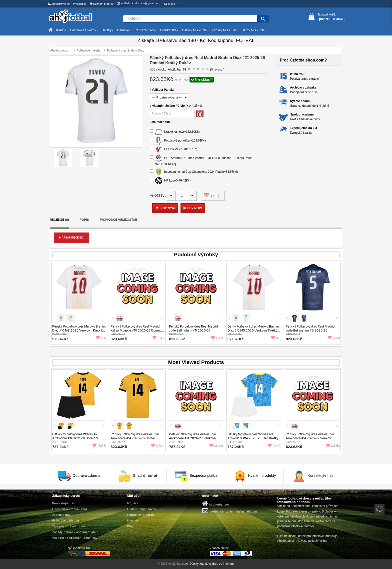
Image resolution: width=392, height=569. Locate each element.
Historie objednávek (142, 509)
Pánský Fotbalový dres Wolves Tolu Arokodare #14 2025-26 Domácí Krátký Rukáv (135, 438)
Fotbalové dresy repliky (303, 511)
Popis (84, 220)
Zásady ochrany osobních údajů (75, 532)
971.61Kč (236, 339)
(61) (101, 338)
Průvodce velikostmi (118, 220)
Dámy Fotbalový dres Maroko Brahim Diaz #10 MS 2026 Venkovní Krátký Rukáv (253, 330)
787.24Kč (60, 447)
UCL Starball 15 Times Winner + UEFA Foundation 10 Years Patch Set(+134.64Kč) (201, 160)
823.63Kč (119, 339)
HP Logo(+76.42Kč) (170, 181)
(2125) (333, 446)
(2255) (99, 446)
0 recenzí (217, 69)
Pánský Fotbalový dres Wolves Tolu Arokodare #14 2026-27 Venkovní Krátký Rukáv (310, 438)
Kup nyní (165, 208)
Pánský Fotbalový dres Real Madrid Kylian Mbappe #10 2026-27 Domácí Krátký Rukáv (136, 330)
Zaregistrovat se (59, 4)
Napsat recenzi (71, 238)
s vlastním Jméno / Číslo (167, 106)
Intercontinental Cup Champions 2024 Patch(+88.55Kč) (194, 172)
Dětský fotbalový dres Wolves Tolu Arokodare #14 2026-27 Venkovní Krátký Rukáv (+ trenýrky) (193, 438)
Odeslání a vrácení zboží (70, 509)
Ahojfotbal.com (216, 503)
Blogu (131, 526)
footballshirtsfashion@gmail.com (139, 3)
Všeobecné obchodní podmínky (75, 538)
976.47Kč (60, 339)
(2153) (216, 446)
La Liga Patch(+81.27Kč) (174, 149)
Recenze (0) (59, 220)
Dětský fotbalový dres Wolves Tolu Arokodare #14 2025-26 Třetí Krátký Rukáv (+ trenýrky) (253, 438)
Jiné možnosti (160, 122)
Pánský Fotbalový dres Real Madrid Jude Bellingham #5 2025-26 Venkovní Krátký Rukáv (310, 330)
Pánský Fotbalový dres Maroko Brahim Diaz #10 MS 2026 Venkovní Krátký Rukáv (79, 330)
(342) (217, 338)
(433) (334, 338)
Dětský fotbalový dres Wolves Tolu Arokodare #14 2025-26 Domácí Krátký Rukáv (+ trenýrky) (76, 438)
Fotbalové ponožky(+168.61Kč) (178, 141)
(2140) (275, 446)
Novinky (133, 520)
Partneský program (141, 515)
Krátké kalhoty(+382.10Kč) (175, 132)
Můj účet (133, 503)
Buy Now (195, 208)
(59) (276, 338)
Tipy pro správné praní (69, 526)
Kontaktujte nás (320, 475)
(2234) (158, 446)
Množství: (158, 196)
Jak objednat (61, 515)
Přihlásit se (80, 4)
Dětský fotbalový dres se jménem (212, 564)
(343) (158, 338)
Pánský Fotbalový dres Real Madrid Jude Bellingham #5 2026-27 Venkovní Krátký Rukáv (193, 330)
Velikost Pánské (163, 90)
